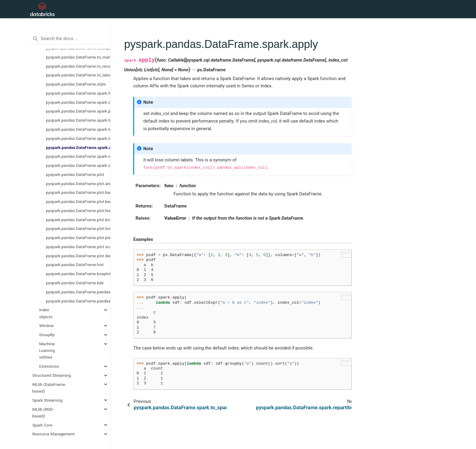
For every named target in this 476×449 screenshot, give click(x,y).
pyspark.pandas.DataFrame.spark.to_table (78, 129)
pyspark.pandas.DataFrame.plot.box (78, 220)
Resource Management (54, 434)
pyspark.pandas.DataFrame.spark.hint (78, 120)
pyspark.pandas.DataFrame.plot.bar (78, 201)
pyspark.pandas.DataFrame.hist (75, 265)
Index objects (46, 313)
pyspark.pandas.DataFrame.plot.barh (78, 192)
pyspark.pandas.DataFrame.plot (75, 174)
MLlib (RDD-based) (43, 413)
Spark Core (42, 425)
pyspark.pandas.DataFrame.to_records (78, 66)
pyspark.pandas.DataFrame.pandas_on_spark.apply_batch (78, 292)
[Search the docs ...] (68, 39)
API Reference (155, 9)
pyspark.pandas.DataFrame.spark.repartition (78, 156)
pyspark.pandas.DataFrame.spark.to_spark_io (78, 138)
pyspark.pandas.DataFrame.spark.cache (78, 102)
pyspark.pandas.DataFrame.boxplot (78, 274)
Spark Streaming (48, 400)
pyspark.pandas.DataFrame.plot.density (78, 256)
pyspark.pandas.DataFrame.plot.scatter (78, 247)
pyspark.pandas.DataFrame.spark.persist (78, 111)
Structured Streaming (52, 375)
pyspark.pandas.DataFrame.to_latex (78, 75)
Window (46, 326)
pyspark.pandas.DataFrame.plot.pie (78, 238)
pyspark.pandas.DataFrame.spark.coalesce (78, 165)
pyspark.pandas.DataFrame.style (76, 84)
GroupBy (47, 335)
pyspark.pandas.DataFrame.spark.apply (78, 147)
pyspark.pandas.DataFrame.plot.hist (78, 211)
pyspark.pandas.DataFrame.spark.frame (78, 93)
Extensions (49, 366)
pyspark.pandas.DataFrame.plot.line (78, 228)
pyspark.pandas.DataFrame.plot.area (78, 184)
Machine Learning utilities (47, 351)
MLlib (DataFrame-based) (49, 388)
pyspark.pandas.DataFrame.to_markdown (78, 57)
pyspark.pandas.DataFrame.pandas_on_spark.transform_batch (78, 301)
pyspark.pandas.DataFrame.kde (75, 283)
